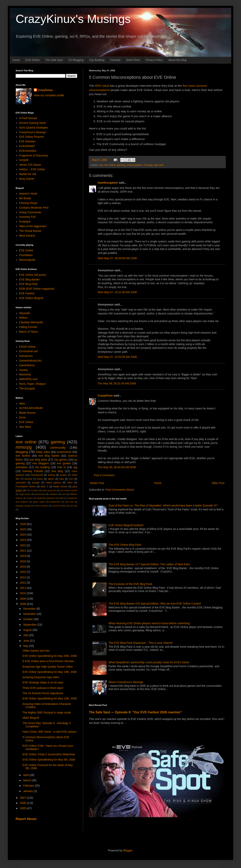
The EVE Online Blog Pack (125, 545)
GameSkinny (27, 365)
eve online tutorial (69, 490)
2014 (23, 577)
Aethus (23, 318)
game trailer (39, 502)
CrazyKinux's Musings (73, 19)
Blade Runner (28, 413)
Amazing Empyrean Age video (41, 677)
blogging (22, 452)
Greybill (24, 160)
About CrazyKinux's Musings (126, 682)
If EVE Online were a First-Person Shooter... (49, 661)
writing (51, 475)
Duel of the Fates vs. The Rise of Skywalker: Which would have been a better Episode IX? (163, 505)
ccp (101, 165)
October (28, 619)
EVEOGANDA (28, 151)
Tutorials (115, 60)
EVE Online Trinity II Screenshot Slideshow (49, 754)
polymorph (40, 494)
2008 (23, 604)
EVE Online (32, 60)
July (26, 635)
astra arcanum (49, 490)
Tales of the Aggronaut (33, 226)
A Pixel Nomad (28, 118)
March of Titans (29, 332)
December (30, 609)
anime (30, 498)
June (26, 641)
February (29, 786)
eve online (110, 165)
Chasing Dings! (28, 203)
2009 (23, 599)
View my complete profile (49, 95)
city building (42, 467)
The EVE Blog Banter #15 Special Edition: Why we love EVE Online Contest (155, 604)
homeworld (37, 475)
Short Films (133, 60)
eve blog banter (49, 456)
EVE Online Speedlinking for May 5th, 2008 (49, 760)
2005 (23, 808)
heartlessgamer (108, 183)
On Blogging (76, 60)
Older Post (218, 483)
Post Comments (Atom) (120, 490)
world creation (41, 506)
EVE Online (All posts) (33, 275)
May (26, 646)
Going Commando (30, 212)
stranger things (23, 506)
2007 (23, 798)
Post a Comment (104, 475)
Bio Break (25, 198)
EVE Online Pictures (32, 137)
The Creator (32, 490)
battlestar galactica (46, 498)
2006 (23, 803)
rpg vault (159, 165)
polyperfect (55, 502)
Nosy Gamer (27, 179)
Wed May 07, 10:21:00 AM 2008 (117, 292)
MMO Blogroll (31, 718)
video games (53, 483)
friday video (43, 452)
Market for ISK (28, 174)
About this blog (177, 60)
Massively (25, 374)
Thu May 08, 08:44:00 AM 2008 (117, 467)
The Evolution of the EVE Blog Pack (130, 584)
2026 (23, 524)
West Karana (27, 236)
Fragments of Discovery (34, 155)
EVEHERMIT (27, 146)
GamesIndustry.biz (30, 361)
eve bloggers (41, 463)
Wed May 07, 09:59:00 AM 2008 (117, 258)
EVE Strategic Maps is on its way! (43, 682)
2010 (23, 593)
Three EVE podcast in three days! (43, 688)
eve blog (57, 471)
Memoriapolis (27, 260)
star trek (69, 502)
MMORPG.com (28, 379)
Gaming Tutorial (33, 471)
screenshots (64, 452)
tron (71, 479)
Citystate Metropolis (31, 322)
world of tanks (59, 506)
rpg (75, 467)
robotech (53, 494)
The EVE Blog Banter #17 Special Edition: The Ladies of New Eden (149, 564)
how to (62, 467)
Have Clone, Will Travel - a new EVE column (49, 732)
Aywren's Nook (28, 194)
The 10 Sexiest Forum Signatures (43, 693)
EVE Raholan (27, 141)
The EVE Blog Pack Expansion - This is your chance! (141, 643)
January (28, 791)
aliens (51, 479)
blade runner (60, 487)
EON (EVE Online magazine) (37, 289)
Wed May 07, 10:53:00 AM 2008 (117, 357)
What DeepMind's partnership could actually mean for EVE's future (149, 662)
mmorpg (148, 165)
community (58, 448)
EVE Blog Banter (29, 280)
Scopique (25, 221)
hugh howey (25, 494)
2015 (23, 572)
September (30, 625)
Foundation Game (26, 487)
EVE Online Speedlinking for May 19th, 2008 (50, 672)
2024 (23, 535)
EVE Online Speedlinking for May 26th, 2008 (50, 656)
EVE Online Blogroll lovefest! (126, 525)
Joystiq (23, 370)
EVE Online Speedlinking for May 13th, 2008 (50, 698)
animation (22, 467)
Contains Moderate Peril (34, 208)
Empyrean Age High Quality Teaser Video (48, 667)
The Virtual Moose (30, 231)
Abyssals (25, 313)
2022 (23, 545)
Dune (22, 417)
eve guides (64, 463)
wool (64, 494)
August (28, 630)
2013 (23, 583)
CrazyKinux (105, 396)
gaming (121, 165)
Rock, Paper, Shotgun (32, 384)
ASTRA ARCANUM (31, 408)
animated (21, 483)
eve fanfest (23, 456)
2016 (23, 567)
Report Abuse (26, 819)
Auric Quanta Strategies (34, 128)
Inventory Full (27, 217)
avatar (63, 475)
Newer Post (97, 483)
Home (16, 60)
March (27, 780)
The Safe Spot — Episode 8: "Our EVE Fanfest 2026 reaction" (135, 712)
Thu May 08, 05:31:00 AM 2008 (117, 383)
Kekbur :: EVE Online (32, 169)
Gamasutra (26, 356)
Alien (22, 404)
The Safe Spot (54, 60)
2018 (23, 561)
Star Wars (25, 427)
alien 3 (44, 487)
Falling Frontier (28, 327)
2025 (23, 529)
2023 (23, 540)
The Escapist (27, 388)
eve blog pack (38, 460)
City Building (97, 60)
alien (70, 483)
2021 (23, 551)
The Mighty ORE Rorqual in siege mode (47, 713)
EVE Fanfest (27, 293)
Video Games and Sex (36, 651)
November (30, 614)
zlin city (74, 506)
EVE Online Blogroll (31, 298)
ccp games (61, 460)
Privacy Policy (154, 60)
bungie (36, 483)
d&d (62, 498)
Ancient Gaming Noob (33, 123)
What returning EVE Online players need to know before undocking (149, 623)
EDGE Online (27, 347)
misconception (134, 165)
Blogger (128, 850)
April (26, 775)
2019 (23, 556)
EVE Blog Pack (28, 284)
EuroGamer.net (28, 351)
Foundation (26, 255)
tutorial (28, 479)
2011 (23, 588)
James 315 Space (30, 165)
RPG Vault (102, 86)
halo (62, 479)
